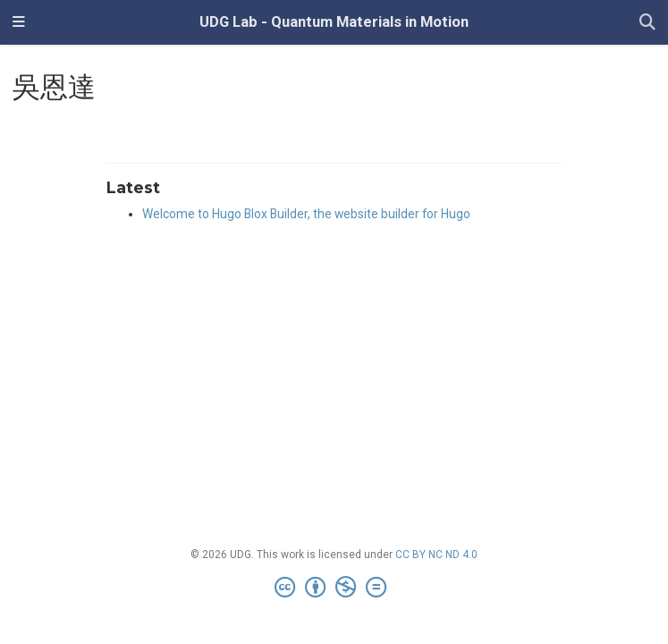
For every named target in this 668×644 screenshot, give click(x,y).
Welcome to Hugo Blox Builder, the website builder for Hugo (306, 214)
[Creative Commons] (334, 588)
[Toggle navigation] (19, 22)
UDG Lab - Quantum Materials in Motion (334, 22)
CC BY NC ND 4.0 (436, 555)
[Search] (647, 23)
